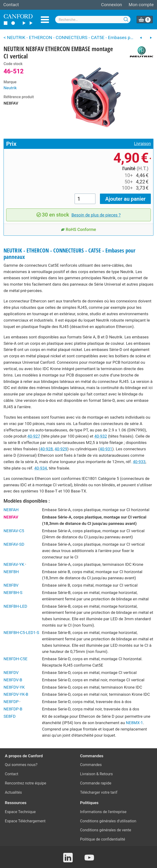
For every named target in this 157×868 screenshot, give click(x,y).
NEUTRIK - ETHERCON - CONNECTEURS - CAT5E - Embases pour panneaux (70, 254)
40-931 (106, 449)
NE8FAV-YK (15, 564)
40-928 (47, 449)
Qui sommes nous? (21, 765)
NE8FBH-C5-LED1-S (21, 633)
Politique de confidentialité (103, 839)
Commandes (91, 765)
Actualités (13, 792)
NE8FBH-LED (15, 606)
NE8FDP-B (13, 709)
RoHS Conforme (78, 230)
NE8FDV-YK (14, 687)
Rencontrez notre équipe (26, 783)
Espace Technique (20, 812)
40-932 (101, 436)
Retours (106, 774)
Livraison (142, 144)
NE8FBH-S (13, 593)
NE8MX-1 (135, 723)
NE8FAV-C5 (14, 531)
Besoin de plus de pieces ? (96, 215)
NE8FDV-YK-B (16, 694)
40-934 (41, 468)
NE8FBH (11, 572)
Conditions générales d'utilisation (108, 821)
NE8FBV (11, 585)
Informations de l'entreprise (103, 812)
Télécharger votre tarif (99, 792)
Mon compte (141, 5)
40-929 (61, 449)
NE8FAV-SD (14, 544)
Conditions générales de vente (106, 830)
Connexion (112, 5)
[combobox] (93, 20)
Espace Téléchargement (25, 821)
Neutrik (10, 88)
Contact (11, 5)
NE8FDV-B (13, 680)
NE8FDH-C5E (16, 659)
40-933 (139, 462)
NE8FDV (11, 673)
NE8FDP (12, 702)
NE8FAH (11, 510)
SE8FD (10, 716)
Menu (45, 20)
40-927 (34, 436)
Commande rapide (96, 783)
